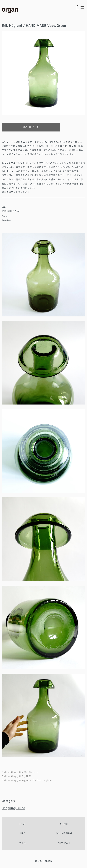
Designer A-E (27, 780)
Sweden (34, 772)
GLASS (23, 772)
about (64, 824)
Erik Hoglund (45, 780)
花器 (29, 776)
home (23, 824)
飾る (22, 776)
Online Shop (9, 772)
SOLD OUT (31, 127)
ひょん (23, 843)
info (23, 833)
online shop (64, 833)
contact (64, 843)
